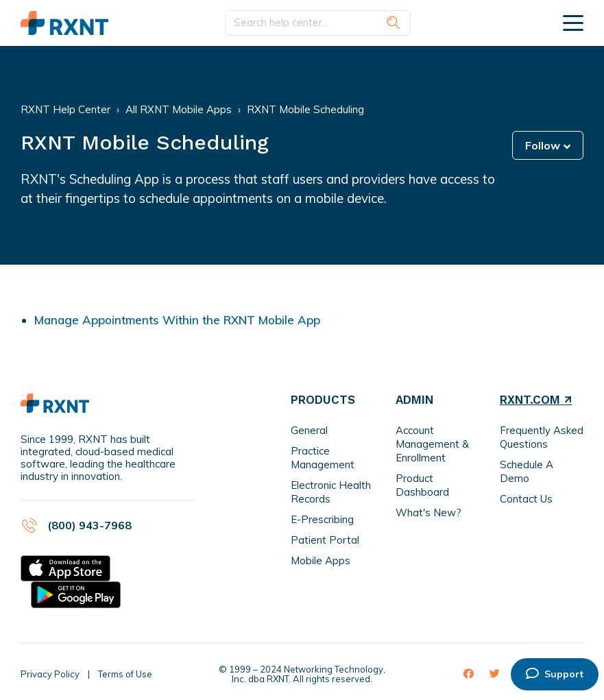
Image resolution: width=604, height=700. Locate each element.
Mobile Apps (321, 560)
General (309, 430)
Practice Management (323, 458)
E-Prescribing (322, 519)
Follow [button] (543, 145)
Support (555, 674)
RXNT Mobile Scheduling (305, 109)
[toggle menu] (573, 23)
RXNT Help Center (65, 109)
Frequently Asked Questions (542, 437)
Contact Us (526, 499)
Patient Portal (325, 540)
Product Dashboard (422, 485)
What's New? (428, 512)
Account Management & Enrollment (432, 444)
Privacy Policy (50, 674)
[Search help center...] (318, 23)
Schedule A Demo (527, 471)
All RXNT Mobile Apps (179, 109)
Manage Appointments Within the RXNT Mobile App (177, 320)
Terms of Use (125, 674)
